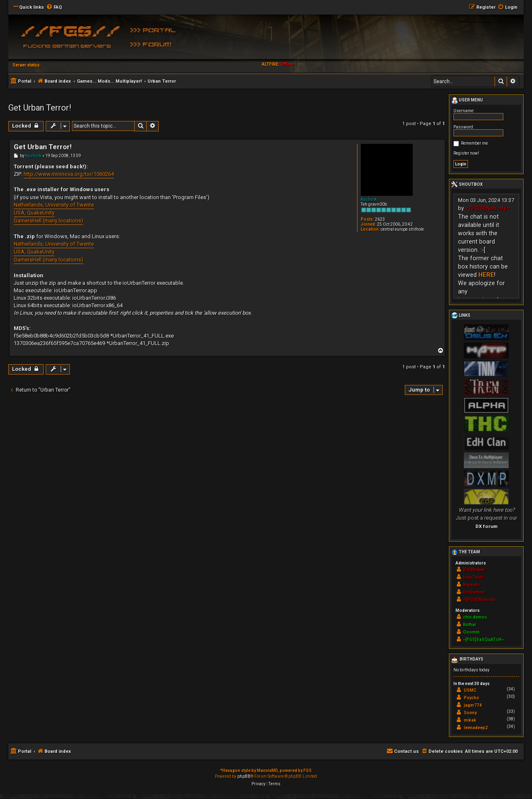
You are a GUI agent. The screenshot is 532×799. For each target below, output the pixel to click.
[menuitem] (54, 7)
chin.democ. (476, 617)
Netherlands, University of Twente (54, 205)
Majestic (472, 585)
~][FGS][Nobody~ (488, 208)
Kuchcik (369, 199)
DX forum (486, 526)
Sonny (470, 713)
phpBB (244, 776)
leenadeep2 (476, 728)
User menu (467, 101)
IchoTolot (473, 577)
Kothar (470, 625)
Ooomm (471, 632)
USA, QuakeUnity (34, 213)
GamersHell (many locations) (48, 221)
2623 (380, 219)
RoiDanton (474, 592)
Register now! (466, 153)
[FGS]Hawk (474, 570)
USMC (470, 690)
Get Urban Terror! (40, 108)
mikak (470, 720)
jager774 (473, 705)
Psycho (472, 698)
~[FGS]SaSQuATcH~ (483, 640)
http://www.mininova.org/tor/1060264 (69, 174)
